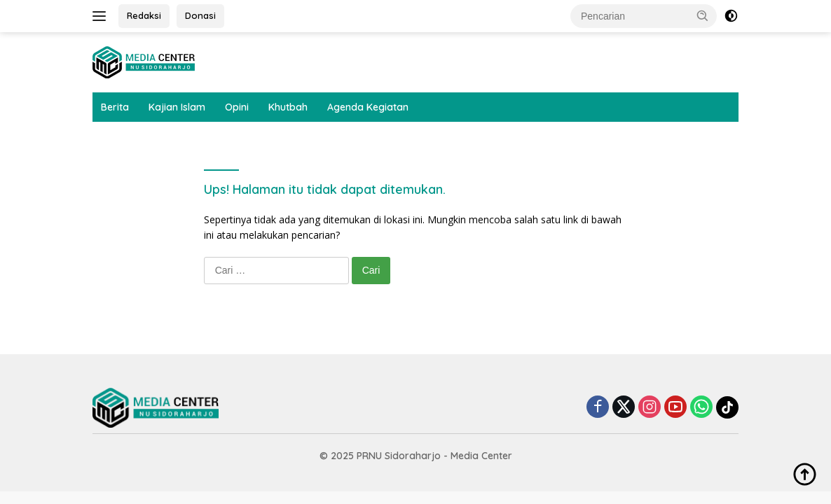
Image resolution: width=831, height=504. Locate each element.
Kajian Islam (177, 107)
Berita (115, 107)
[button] (703, 15)
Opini (237, 107)
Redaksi (144, 15)
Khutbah (288, 107)
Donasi (200, 15)
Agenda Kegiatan (368, 107)
